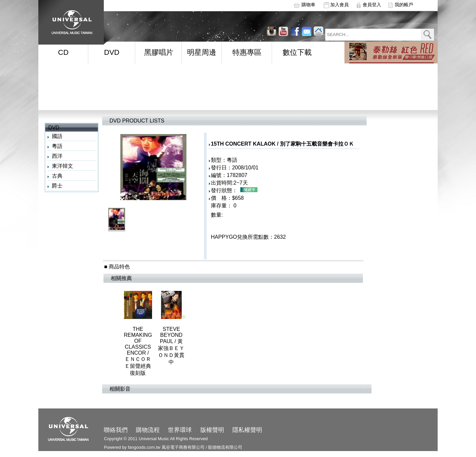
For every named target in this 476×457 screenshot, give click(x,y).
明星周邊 (202, 52)
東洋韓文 (62, 166)
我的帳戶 (404, 5)
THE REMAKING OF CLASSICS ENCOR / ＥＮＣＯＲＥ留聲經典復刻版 (138, 351)
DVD (112, 52)
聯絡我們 (116, 430)
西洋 (57, 156)
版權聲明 (212, 430)
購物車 (308, 5)
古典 (57, 176)
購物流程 (148, 430)
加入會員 (339, 5)
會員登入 (372, 5)
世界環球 (180, 430)
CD (63, 52)
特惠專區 (247, 52)
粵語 (57, 146)
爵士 (57, 186)
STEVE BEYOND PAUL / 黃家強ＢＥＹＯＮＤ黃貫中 (171, 346)
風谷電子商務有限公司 (183, 447)
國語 (57, 136)
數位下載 (297, 52)
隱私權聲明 (247, 430)
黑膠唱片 (159, 52)
